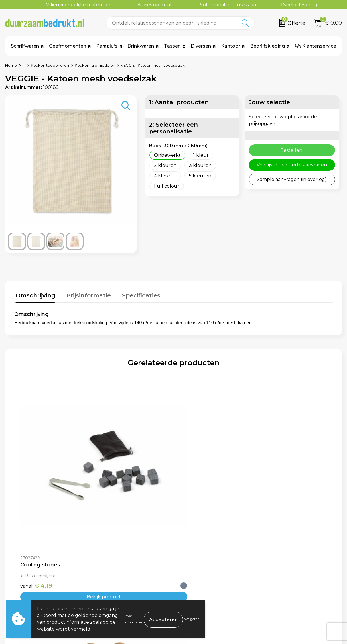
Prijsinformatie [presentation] (85, 294)
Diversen (201, 46)
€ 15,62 (197, 485)
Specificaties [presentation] (135, 294)
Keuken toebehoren (50, 65)
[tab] (34, 295)
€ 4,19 (36, 485)
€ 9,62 (116, 485)
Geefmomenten (68, 46)
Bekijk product (54, 496)
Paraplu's (107, 46)
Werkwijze (111, 576)
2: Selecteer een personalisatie (173, 128)
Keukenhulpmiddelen (95, 65)
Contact (191, 559)
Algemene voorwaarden (292, 559)
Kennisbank (113, 585)
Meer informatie (133, 619)
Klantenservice (316, 46)
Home (11, 65)
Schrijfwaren (25, 46)
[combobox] (171, 23)
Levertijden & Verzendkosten (215, 576)
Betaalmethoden (202, 567)
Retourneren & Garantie (210, 585)
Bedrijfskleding (267, 46)
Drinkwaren (141, 46)
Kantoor (231, 46)
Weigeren (192, 619)
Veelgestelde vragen (123, 567)
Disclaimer (276, 585)
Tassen (172, 46)
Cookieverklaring (284, 567)
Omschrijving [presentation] (34, 294)
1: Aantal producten (179, 102)
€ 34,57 (277, 485)
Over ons (109, 559)
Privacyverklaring (285, 576)
